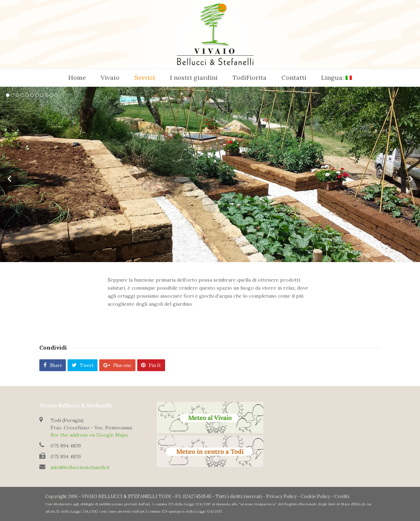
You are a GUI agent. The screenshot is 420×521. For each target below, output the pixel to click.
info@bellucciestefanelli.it (80, 467)
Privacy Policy (281, 496)
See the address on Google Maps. (90, 435)
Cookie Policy (316, 496)
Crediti (342, 496)
